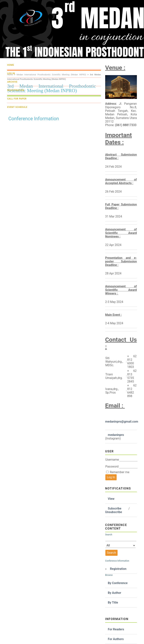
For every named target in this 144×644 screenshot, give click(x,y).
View (111, 499)
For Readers (116, 629)
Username (112, 460)
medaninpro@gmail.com (122, 422)
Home (10, 65)
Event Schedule (17, 107)
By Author (114, 593)
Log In (11, 73)
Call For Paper (17, 99)
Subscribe (115, 508)
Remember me (120, 472)
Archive (12, 82)
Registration (118, 569)
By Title (113, 603)
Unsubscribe (114, 512)
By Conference (118, 583)
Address (111, 104)
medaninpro (116, 435)
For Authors (116, 639)
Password (112, 467)
